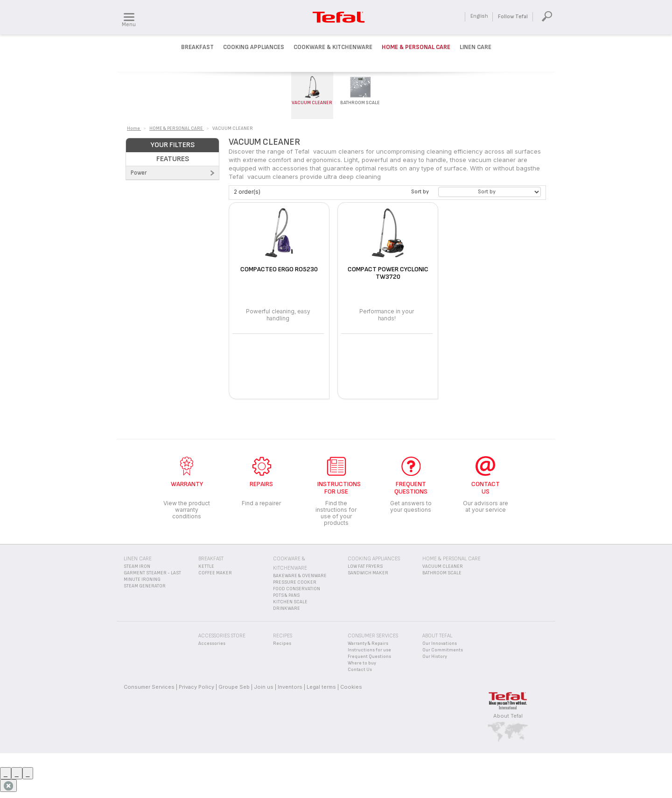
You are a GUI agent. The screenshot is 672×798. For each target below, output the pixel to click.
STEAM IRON (137, 566)
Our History (435, 657)
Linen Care (476, 47)
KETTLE (206, 566)
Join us (264, 687)
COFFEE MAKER (215, 573)
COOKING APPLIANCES (374, 559)
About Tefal (508, 716)
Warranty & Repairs (368, 643)
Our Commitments (443, 650)
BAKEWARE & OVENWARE (300, 576)
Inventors (290, 687)
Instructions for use (369, 650)
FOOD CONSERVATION (297, 589)
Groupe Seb (234, 687)
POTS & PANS (286, 595)
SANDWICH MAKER (368, 573)
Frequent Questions (369, 657)
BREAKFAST (211, 559)
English (479, 16)
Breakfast (197, 47)
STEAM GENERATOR (145, 586)
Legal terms (321, 687)
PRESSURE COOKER (295, 582)
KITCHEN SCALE (290, 602)
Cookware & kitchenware (333, 47)
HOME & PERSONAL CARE (451, 559)
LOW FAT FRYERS (365, 566)
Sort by (420, 192)
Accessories (212, 643)
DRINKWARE (287, 608)
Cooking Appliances (254, 47)
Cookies (351, 687)
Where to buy (362, 663)
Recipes (282, 643)
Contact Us (360, 670)
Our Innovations (440, 643)
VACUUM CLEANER (443, 566)
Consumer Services (149, 687)
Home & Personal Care (416, 47)
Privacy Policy (196, 687)
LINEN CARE (138, 559)
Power (139, 173)
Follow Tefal (513, 17)
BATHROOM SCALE (442, 573)
